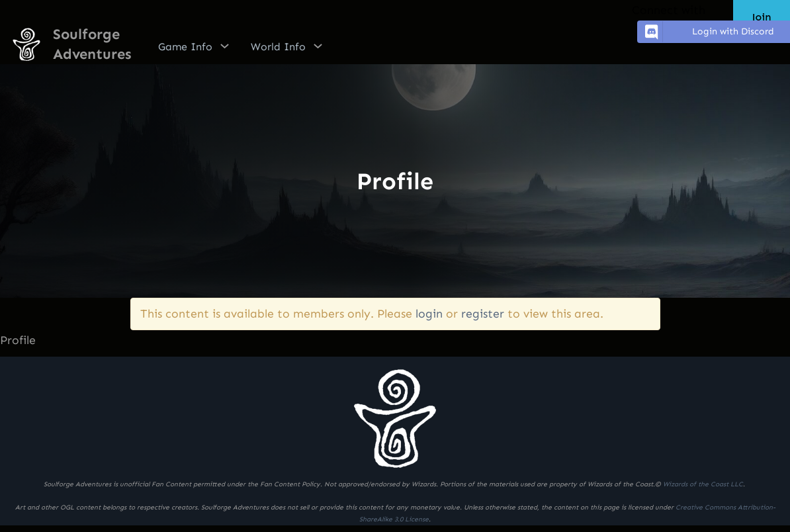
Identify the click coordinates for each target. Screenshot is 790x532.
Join (761, 17)
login (429, 314)
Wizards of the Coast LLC (703, 484)
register (483, 314)
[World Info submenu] (318, 46)
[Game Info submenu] (225, 46)
